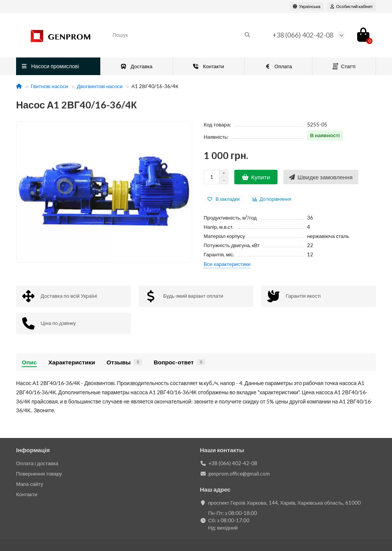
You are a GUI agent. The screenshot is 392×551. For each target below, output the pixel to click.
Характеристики (72, 362)
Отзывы (124, 362)
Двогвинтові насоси (100, 86)
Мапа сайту (30, 484)
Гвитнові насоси (49, 86)
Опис (29, 362)
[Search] (182, 35)
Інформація (33, 450)
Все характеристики (227, 264)
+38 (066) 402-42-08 (303, 35)
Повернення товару (39, 474)
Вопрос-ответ (179, 362)
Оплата (278, 66)
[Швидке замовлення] (321, 177)
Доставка (137, 66)
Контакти (208, 66)
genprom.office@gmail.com (239, 474)
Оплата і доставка (37, 463)
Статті (344, 66)
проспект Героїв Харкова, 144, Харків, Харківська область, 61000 (284, 503)
